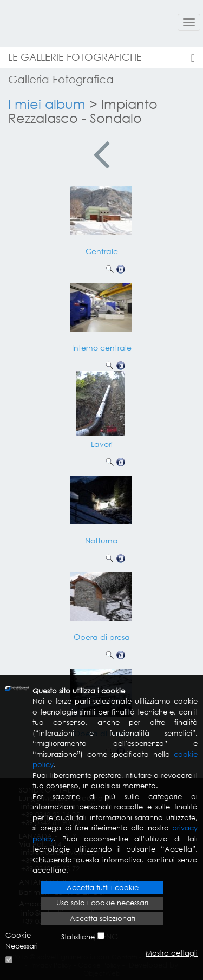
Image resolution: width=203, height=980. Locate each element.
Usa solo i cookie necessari (102, 903)
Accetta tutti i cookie (103, 888)
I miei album (47, 103)
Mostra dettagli (172, 953)
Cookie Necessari (22, 941)
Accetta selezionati (103, 919)
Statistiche (78, 937)
